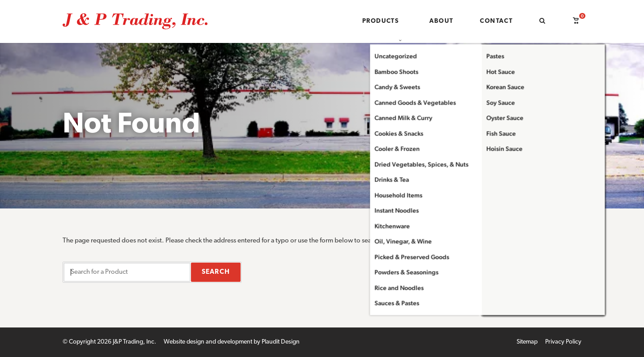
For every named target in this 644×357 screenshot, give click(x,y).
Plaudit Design (281, 342)
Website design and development (208, 342)
